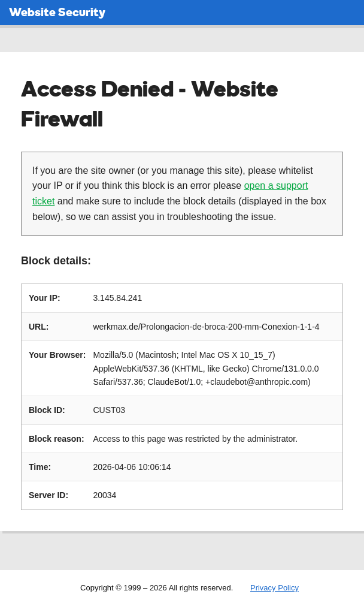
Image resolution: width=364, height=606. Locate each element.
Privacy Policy (274, 588)
